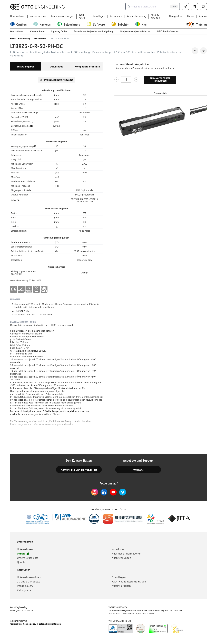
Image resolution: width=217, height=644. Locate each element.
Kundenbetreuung (136, 16)
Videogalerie (24, 590)
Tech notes (82, 16)
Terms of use (16, 624)
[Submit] (129, 6)
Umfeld (23, 553)
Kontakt (203, 16)
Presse (191, 16)
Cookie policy (30, 624)
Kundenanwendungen (62, 16)
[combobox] (153, 6)
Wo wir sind (119, 549)
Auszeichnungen (121, 558)
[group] (198, 111)
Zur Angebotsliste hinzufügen (160, 80)
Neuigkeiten (176, 16)
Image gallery (25, 586)
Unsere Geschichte (28, 558)
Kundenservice (38, 16)
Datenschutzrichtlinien (50, 624)
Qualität (22, 562)
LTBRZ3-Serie (39, 39)
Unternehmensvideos (29, 577)
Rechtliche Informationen (127, 553)
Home (13, 39)
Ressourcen (116, 16)
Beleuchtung (24, 39)
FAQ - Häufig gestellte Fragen (129, 581)
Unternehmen (18, 16)
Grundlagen (99, 16)
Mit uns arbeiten (155, 16)
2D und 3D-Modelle (28, 581)
